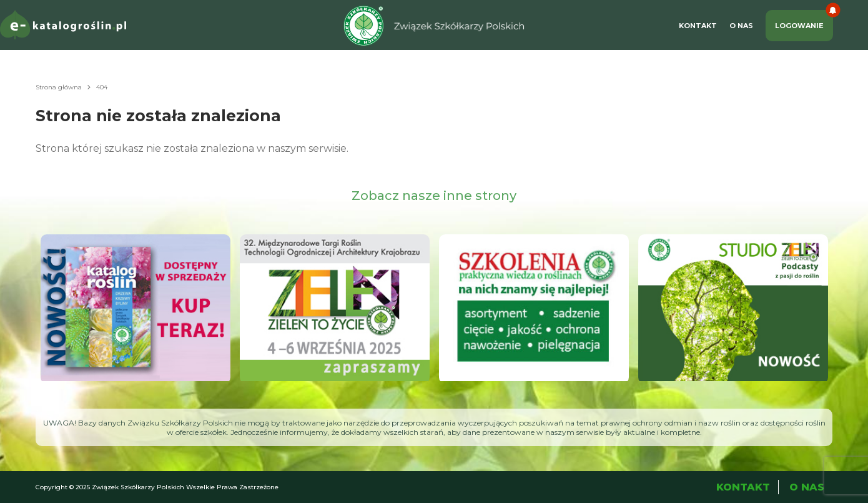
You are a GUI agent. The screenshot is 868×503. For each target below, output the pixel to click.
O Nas (741, 26)
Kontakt (698, 26)
